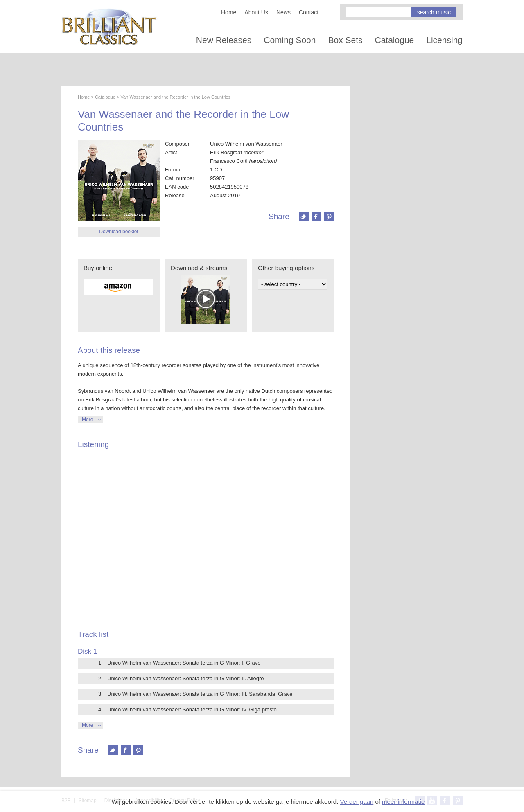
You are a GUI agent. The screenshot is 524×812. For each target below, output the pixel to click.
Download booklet (119, 232)
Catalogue (395, 40)
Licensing (444, 40)
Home (229, 12)
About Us (256, 12)
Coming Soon (290, 40)
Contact (309, 12)
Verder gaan (357, 802)
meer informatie (403, 802)
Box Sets (345, 40)
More (87, 420)
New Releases (224, 40)
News (283, 12)
